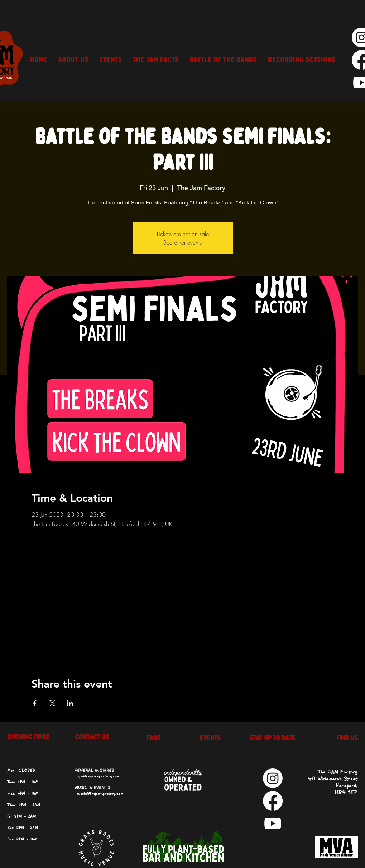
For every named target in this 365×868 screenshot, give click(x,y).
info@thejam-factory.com (98, 776)
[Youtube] (273, 823)
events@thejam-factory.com (100, 794)
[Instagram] (273, 778)
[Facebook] (273, 801)
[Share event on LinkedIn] (70, 703)
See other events (182, 242)
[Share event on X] (52, 703)
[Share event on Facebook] (35, 703)
